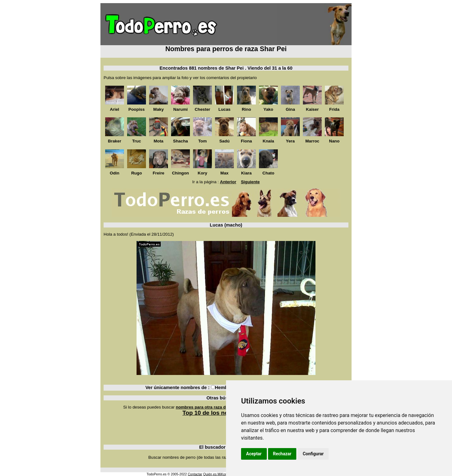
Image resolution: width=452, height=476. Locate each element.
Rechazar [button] (282, 454)
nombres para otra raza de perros (209, 407)
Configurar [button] (313, 454)
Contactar (195, 474)
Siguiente (250, 182)
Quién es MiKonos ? (218, 474)
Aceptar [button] (254, 454)
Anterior (228, 182)
